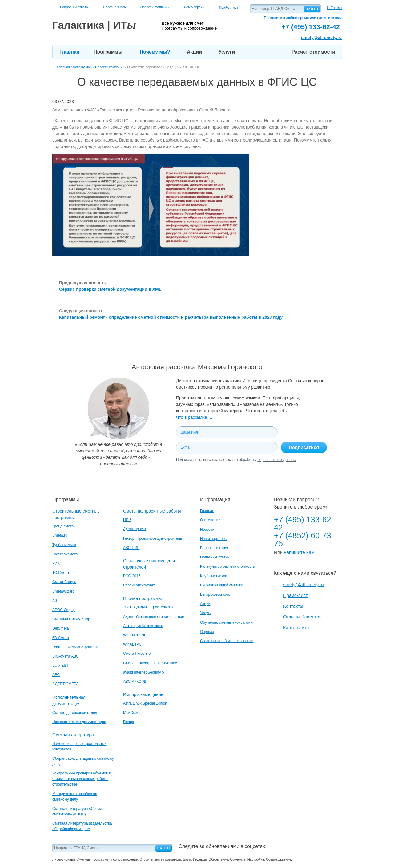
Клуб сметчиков (214, 576)
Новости (207, 530)
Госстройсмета (65, 554)
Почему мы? (155, 52)
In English (334, 8)
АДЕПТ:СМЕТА (65, 684)
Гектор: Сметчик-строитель (75, 647)
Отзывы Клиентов (302, 617)
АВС (56, 675)
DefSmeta (60, 628)
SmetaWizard (63, 591)
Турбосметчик (64, 545)
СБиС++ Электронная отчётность (152, 663)
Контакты (293, 606)
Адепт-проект (135, 529)
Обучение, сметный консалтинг (227, 622)
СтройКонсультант (139, 585)
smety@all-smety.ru (321, 38)
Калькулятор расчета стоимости (228, 566)
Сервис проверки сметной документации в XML (110, 289)
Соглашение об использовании (227, 641)
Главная (69, 52)
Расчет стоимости (313, 52)
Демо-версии (194, 7)
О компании (210, 520)
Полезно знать (115, 7)
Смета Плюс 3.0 (137, 654)
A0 (55, 601)
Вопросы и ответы (74, 7)
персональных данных (277, 460)
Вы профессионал (216, 594)
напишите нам (329, 18)
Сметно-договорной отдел (75, 713)
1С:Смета (61, 573)
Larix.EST (60, 666)
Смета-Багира (64, 582)
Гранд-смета (63, 526)
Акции (194, 52)
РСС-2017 (132, 576)
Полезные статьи (215, 557)
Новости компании (155, 7)
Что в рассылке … (194, 417)
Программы (108, 52)
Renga (129, 722)
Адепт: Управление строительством (154, 617)
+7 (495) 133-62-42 (304, 523)
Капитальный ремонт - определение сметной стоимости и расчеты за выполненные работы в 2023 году (171, 317)
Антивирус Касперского (143, 626)
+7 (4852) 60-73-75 (304, 539)
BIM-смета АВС (66, 656)
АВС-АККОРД (135, 682)
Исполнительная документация (79, 722)
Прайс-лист (295, 595)
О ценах (207, 632)
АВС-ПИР (131, 548)
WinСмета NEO (136, 635)
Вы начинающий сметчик (221, 585)
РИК (56, 563)
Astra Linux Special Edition (145, 703)
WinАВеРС (132, 644)
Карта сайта (296, 628)
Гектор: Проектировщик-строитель (153, 538)
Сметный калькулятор (71, 619)
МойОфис (132, 713)
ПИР (127, 520)
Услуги (227, 52)
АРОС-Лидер (64, 610)
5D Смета (61, 638)
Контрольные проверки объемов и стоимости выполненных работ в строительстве (82, 779)
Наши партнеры (214, 539)
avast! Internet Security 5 (144, 672)
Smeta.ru (60, 535)
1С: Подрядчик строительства (149, 607)
